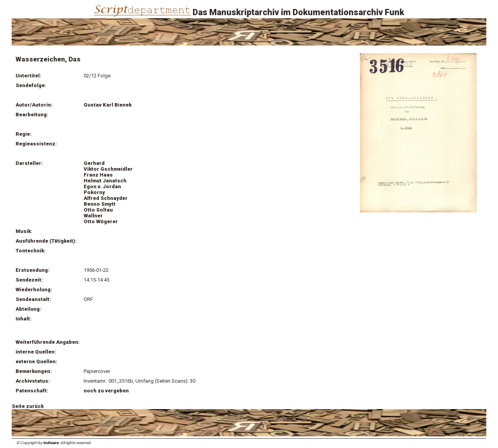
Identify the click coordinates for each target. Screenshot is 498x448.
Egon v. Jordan (102, 186)
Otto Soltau (98, 210)
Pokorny (94, 192)
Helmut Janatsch (105, 181)
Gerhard (94, 163)
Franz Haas (98, 175)
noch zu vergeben (106, 391)
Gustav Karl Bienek (108, 105)
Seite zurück (28, 406)
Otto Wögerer (101, 221)
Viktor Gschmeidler (108, 169)
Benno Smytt (100, 204)
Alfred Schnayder (106, 198)
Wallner (93, 216)
